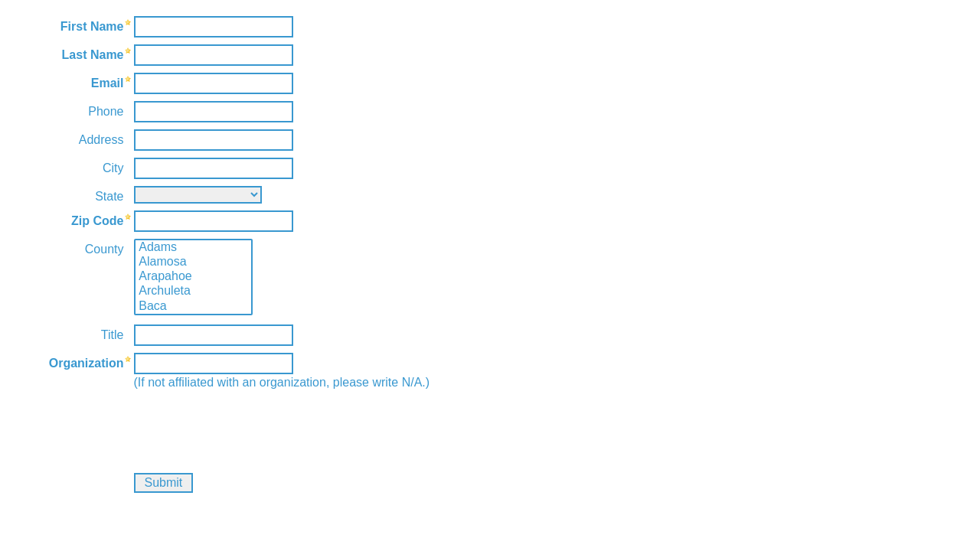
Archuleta (194, 291)
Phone (106, 111)
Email (108, 83)
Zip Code (97, 221)
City (113, 168)
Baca (194, 306)
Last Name (93, 55)
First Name (92, 26)
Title (113, 335)
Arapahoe (194, 277)
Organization (87, 363)
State (109, 196)
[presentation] (128, 426)
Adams (194, 248)
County (105, 249)
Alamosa (194, 262)
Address (101, 140)
